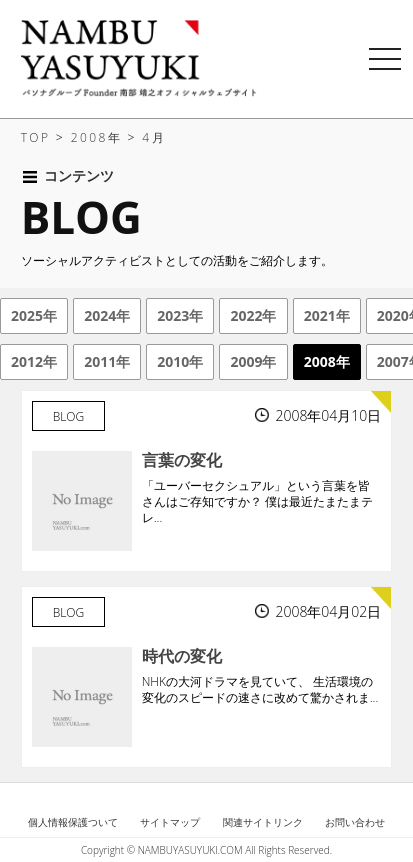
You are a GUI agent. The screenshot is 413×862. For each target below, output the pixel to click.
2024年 (107, 315)
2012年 (34, 361)
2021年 (327, 315)
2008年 (327, 361)
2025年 (34, 315)
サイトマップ (170, 822)
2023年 (180, 315)
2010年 (180, 361)
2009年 (253, 361)
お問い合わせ (355, 822)
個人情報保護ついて (73, 822)
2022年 (253, 315)
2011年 (107, 361)
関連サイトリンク (263, 822)
